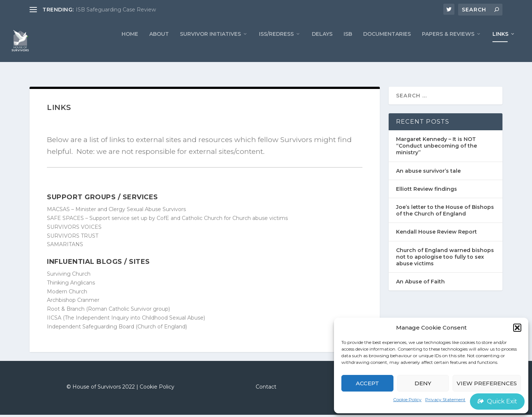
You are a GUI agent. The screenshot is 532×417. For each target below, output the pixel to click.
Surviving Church (69, 276)
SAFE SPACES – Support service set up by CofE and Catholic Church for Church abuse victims (167, 220)
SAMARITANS (65, 247)
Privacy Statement (445, 399)
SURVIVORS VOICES (74, 229)
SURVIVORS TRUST (73, 238)
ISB (348, 46)
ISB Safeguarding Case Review (116, 10)
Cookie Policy (407, 399)
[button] (517, 328)
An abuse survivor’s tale (428, 173)
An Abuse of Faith (420, 284)
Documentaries (387, 46)
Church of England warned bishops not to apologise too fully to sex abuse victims (445, 259)
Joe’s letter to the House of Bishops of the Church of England (445, 213)
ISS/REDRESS (276, 46)
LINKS (500, 46)
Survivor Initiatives (210, 46)
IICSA (54, 320)
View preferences (487, 383)
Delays (322, 46)
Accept (367, 383)
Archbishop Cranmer (73, 302)
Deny (423, 383)
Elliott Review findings (427, 191)
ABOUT (159, 46)
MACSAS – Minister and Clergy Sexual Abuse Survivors (116, 211)
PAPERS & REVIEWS (448, 46)
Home (130, 46)
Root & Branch (66, 311)
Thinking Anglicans (71, 285)
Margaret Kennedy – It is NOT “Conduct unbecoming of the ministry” (436, 148)
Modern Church (67, 293)
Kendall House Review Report (436, 234)
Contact (266, 389)
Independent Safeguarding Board (91, 329)
